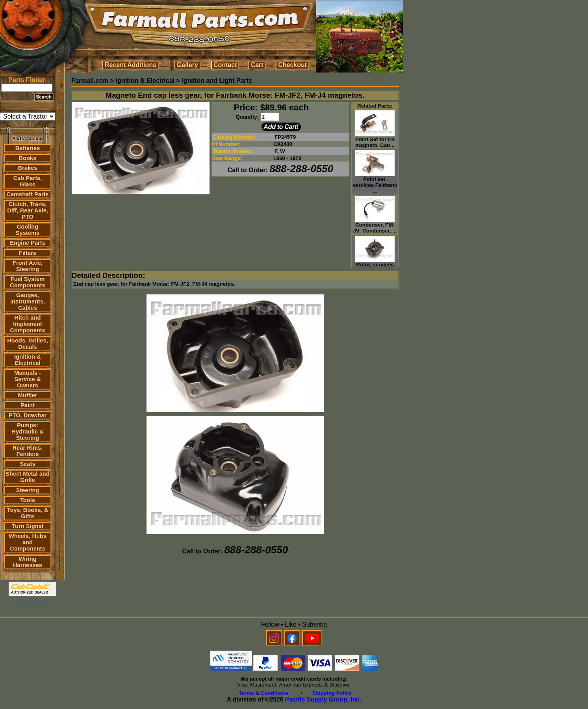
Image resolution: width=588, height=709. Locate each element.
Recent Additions (131, 65)
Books (28, 158)
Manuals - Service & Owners (28, 379)
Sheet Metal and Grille (28, 477)
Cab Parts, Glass (28, 181)
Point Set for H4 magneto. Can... (375, 140)
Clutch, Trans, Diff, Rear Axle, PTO (28, 210)
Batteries (28, 148)
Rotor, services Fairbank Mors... (375, 265)
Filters (28, 253)
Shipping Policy (332, 693)
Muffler (28, 395)
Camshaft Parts (28, 194)
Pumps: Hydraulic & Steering (27, 432)
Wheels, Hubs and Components (28, 542)
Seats (27, 464)
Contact (225, 65)
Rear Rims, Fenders (28, 451)
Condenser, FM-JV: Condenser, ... (375, 225)
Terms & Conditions (263, 693)
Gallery (187, 65)
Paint (28, 405)
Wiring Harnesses (28, 562)
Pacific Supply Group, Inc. (323, 699)
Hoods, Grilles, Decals (27, 344)
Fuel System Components (28, 282)
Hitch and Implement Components (28, 324)
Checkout (292, 65)
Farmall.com (90, 81)
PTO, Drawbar (28, 415)
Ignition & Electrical (28, 360)
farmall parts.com (32, 602)
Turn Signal (28, 526)
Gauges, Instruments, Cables (28, 301)
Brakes (28, 168)
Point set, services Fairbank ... (375, 183)
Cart (257, 65)
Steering (28, 490)
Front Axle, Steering (28, 266)
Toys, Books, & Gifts (28, 513)
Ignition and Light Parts (217, 81)
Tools (28, 500)
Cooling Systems (28, 230)
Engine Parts (28, 243)
